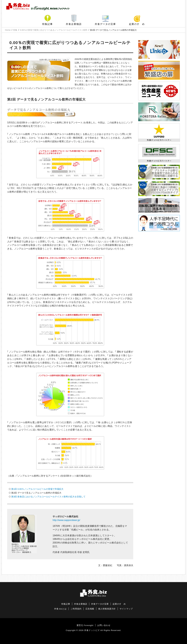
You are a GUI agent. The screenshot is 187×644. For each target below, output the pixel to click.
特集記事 (47, 24)
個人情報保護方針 (107, 609)
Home (8, 30)
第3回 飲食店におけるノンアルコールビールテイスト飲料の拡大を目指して (48, 497)
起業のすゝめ (137, 24)
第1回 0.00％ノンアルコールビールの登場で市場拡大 (37, 489)
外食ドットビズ (92, 630)
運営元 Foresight (85, 625)
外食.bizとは (60, 609)
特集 (15, 30)
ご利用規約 (76, 609)
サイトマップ (126, 609)
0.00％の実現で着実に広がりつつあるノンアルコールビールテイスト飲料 (54, 30)
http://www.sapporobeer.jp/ (66, 520)
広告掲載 (90, 609)
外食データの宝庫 (105, 24)
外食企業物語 (74, 24)
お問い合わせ (104, 625)
